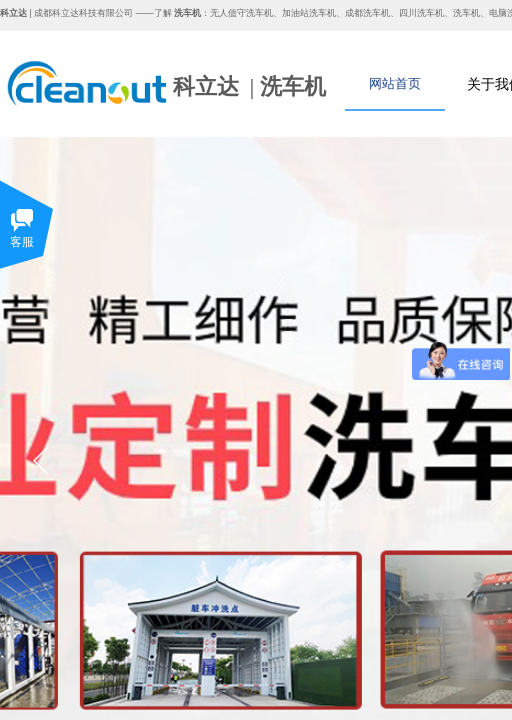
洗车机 (293, 86)
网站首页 (395, 83)
